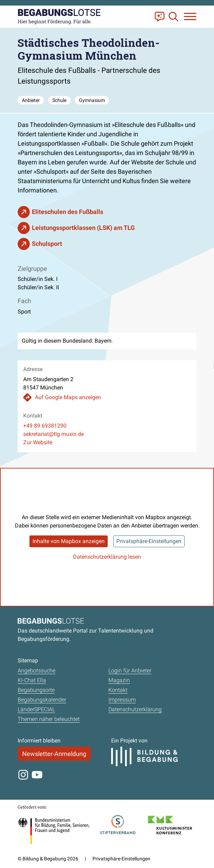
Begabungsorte (36, 690)
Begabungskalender (42, 700)
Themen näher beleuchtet (49, 719)
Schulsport (47, 244)
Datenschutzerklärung (135, 709)
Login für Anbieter (130, 671)
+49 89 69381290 (45, 426)
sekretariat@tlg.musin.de (53, 434)
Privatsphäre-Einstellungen (149, 541)
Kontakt (118, 690)
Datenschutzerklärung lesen (107, 557)
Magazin (119, 680)
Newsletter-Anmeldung (54, 754)
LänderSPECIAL (36, 709)
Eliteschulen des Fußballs (68, 212)
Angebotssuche (37, 671)
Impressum (122, 700)
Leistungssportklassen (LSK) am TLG (83, 228)
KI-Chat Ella (32, 680)
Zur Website (38, 442)
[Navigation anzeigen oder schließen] (190, 16)
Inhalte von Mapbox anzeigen (69, 541)
